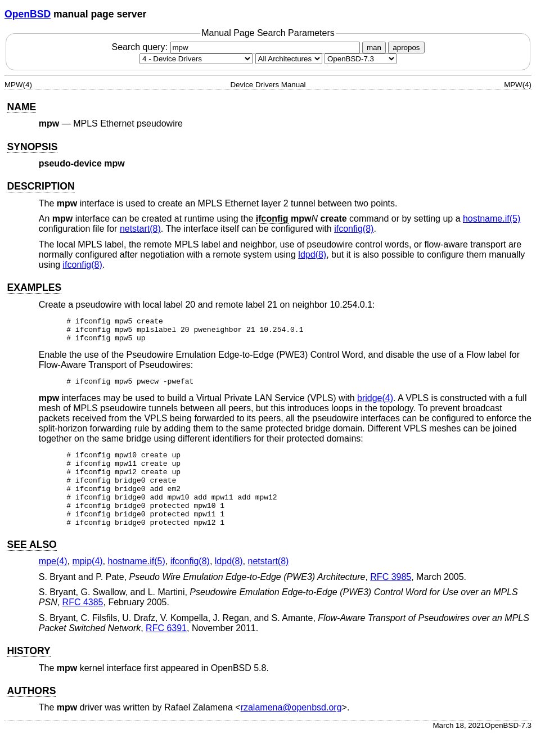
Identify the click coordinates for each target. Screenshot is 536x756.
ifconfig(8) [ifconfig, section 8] (354, 229)
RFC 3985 (391, 599)
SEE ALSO (31, 566)
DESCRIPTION (40, 186)
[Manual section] (196, 59)
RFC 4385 (83, 624)
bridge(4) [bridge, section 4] (375, 405)
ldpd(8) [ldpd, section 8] (312, 255)
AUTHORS (31, 713)
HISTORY (28, 673)
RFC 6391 (166, 650)
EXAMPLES (34, 287)
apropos (406, 48)
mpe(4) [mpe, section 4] (53, 583)
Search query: (237, 47)
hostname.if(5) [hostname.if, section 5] (492, 219)
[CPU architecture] (289, 59)
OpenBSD (28, 14)
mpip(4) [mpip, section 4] (87, 583)
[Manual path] (361, 59)
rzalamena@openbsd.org (291, 729)
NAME (21, 107)
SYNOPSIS (32, 147)
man (374, 48)
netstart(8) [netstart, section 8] (140, 229)
